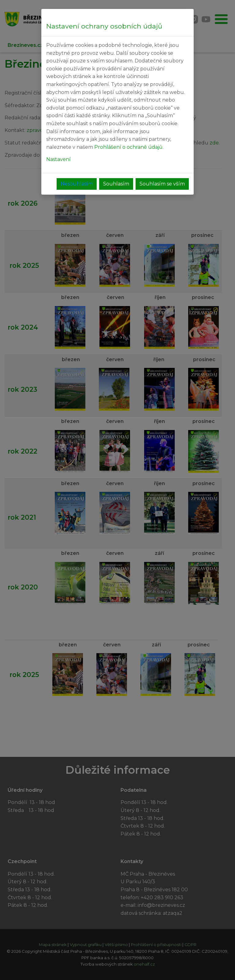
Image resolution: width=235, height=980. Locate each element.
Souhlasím (116, 184)
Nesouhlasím (77, 184)
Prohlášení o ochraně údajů (128, 147)
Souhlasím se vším (162, 184)
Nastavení (58, 159)
